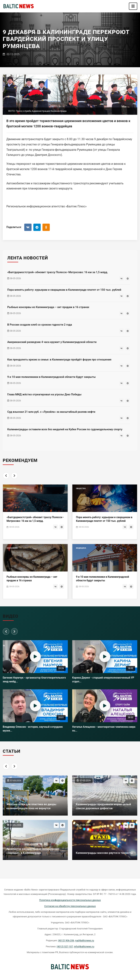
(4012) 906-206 (66, 940)
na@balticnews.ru (85, 940)
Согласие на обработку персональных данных (70, 906)
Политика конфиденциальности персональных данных (70, 900)
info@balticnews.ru (84, 946)
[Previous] (6, 476)
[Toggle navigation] (133, 6)
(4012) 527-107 (65, 946)
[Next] (14, 476)
